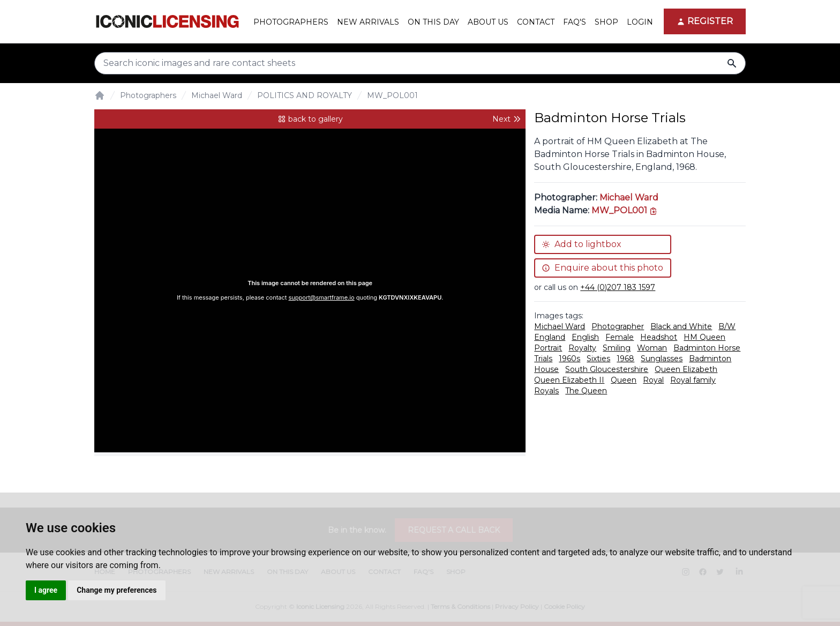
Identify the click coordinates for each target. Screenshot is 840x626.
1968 (625, 359)
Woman (652, 348)
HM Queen (704, 337)
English (585, 337)
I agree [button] (46, 590)
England (550, 337)
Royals (546, 391)
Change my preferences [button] (117, 590)
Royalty (582, 348)
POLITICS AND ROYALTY (305, 95)
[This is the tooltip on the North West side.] (625, 210)
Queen (624, 380)
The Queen (586, 391)
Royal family (693, 380)
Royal (653, 380)
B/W (727, 326)
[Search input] (420, 63)
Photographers (148, 95)
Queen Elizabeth (686, 369)
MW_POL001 (392, 95)
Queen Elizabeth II (569, 380)
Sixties (598, 359)
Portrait (548, 348)
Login (640, 22)
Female (620, 337)
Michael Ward (217, 95)
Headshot (659, 337)
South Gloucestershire (607, 369)
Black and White (681, 326)
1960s (569, 359)
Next (507, 119)
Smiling (617, 348)
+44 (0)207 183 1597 (618, 287)
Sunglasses (662, 359)
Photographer (618, 326)
